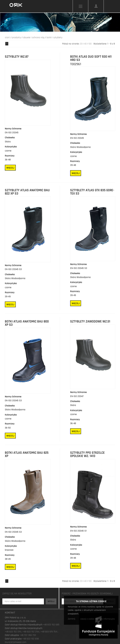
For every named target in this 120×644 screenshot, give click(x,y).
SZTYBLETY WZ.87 (17, 57)
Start (7, 38)
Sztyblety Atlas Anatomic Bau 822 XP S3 (27, 192)
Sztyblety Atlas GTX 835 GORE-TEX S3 (92, 192)
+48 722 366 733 (28, 635)
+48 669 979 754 (49, 632)
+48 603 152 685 (51, 625)
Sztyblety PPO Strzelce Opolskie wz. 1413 (87, 454)
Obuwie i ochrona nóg (34, 38)
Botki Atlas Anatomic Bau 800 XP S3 (27, 323)
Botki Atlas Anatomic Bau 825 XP (27, 454)
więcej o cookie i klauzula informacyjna (97, 619)
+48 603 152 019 (13, 632)
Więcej (10, 168)
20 (81, 44)
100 (90, 44)
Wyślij (51, 601)
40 (85, 44)
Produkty (16, 38)
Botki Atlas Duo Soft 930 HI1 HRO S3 (91, 58)
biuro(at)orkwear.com (16, 642)
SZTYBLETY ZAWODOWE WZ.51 (90, 322)
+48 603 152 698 (31, 639)
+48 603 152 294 (31, 632)
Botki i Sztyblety (54, 38)
